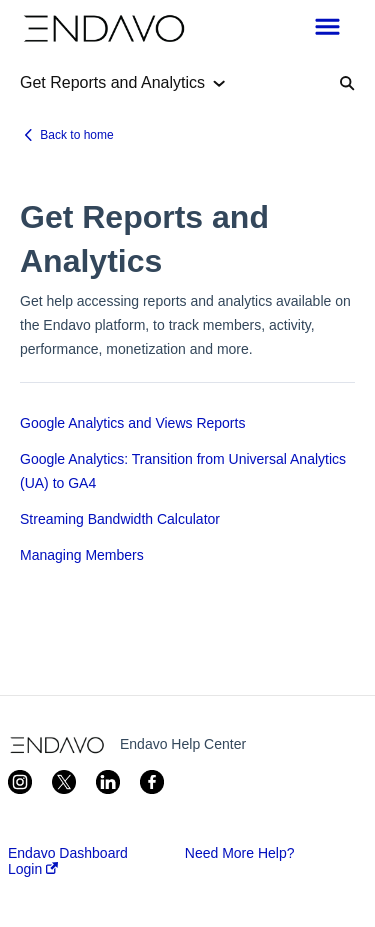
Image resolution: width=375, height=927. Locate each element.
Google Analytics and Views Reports (132, 423)
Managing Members (82, 555)
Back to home (76, 135)
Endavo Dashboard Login (68, 861)
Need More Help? (240, 853)
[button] (327, 28)
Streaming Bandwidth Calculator (120, 519)
